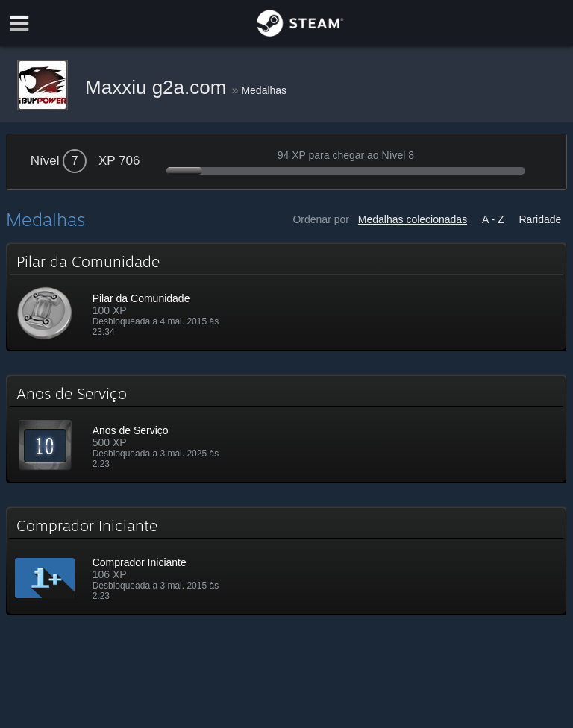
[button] (287, 297)
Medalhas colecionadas (413, 219)
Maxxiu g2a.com (159, 87)
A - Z (493, 219)
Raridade (541, 219)
